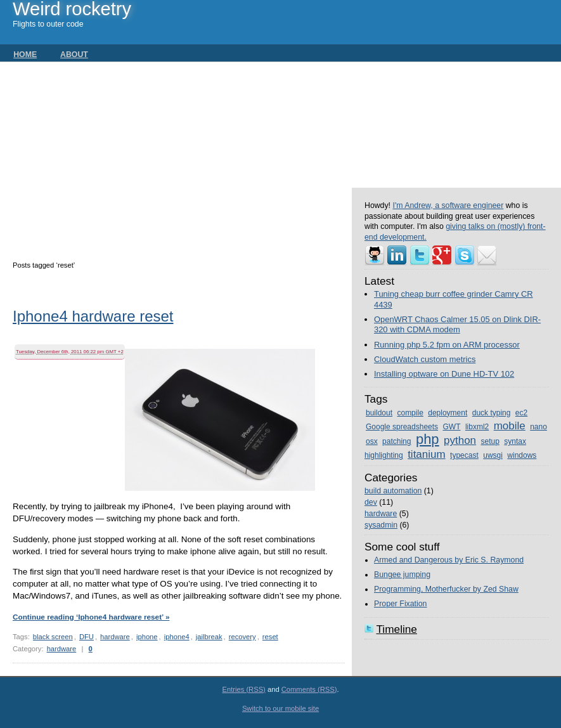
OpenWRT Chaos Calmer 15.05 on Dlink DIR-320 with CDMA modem (457, 325)
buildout (379, 413)
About (74, 55)
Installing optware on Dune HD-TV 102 (444, 374)
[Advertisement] (182, 157)
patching (397, 441)
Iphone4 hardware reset (93, 317)
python (460, 440)
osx (372, 441)
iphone (147, 637)
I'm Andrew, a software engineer (448, 205)
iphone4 (177, 637)
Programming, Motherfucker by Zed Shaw (446, 589)
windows (522, 455)
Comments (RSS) (309, 689)
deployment (448, 413)
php (428, 439)
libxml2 (477, 427)
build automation (393, 491)
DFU (87, 637)
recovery (242, 637)
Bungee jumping (402, 575)
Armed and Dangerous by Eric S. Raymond (449, 560)
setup (490, 441)
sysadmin (381, 525)
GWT (451, 427)
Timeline (397, 629)
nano (538, 427)
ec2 (521, 413)
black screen (53, 637)
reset (270, 637)
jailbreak (209, 637)
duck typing (492, 413)
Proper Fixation (401, 604)
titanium (427, 454)
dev (371, 502)
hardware (115, 637)
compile (410, 413)
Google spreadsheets (402, 427)
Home (25, 55)
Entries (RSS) (243, 689)
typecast (464, 455)
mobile (510, 426)
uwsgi (493, 455)
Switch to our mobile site (280, 708)
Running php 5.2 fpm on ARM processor (447, 345)
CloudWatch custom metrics (425, 359)
